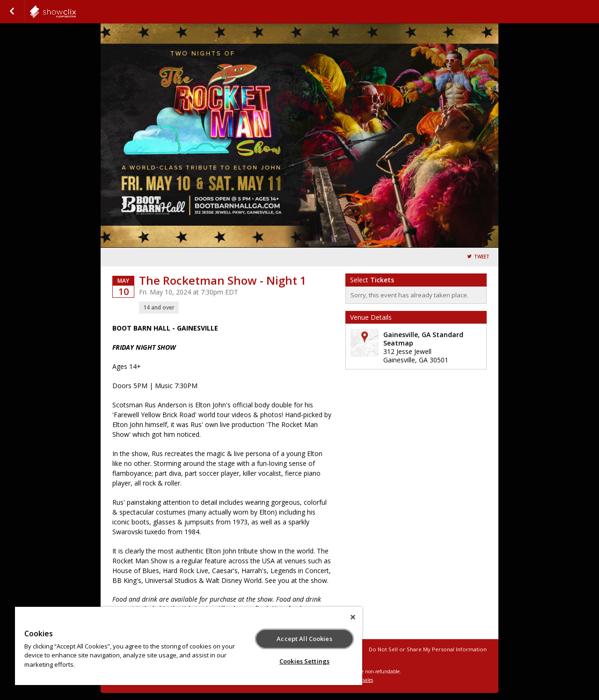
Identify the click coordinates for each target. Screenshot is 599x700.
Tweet (482, 257)
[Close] (353, 617)
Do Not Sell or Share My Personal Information (428, 649)
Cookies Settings (304, 661)
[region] (189, 646)
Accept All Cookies (304, 639)
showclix (76, 12)
